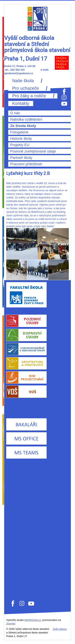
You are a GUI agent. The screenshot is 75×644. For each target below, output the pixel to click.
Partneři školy (21, 158)
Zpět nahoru (60, 629)
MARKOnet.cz (33, 620)
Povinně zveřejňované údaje (33, 151)
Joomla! (11, 624)
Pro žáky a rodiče (29, 96)
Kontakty (21, 103)
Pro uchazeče (25, 88)
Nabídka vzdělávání (26, 119)
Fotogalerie (19, 132)
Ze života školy (23, 126)
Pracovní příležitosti (26, 164)
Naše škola (23, 81)
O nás (15, 113)
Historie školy (21, 139)
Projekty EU (20, 145)
